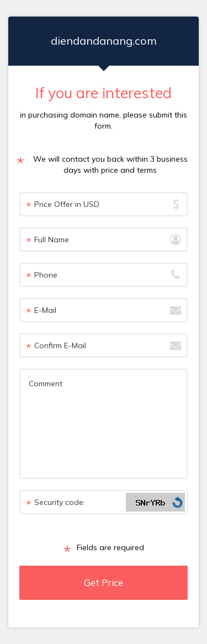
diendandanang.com (104, 41)
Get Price (104, 582)
